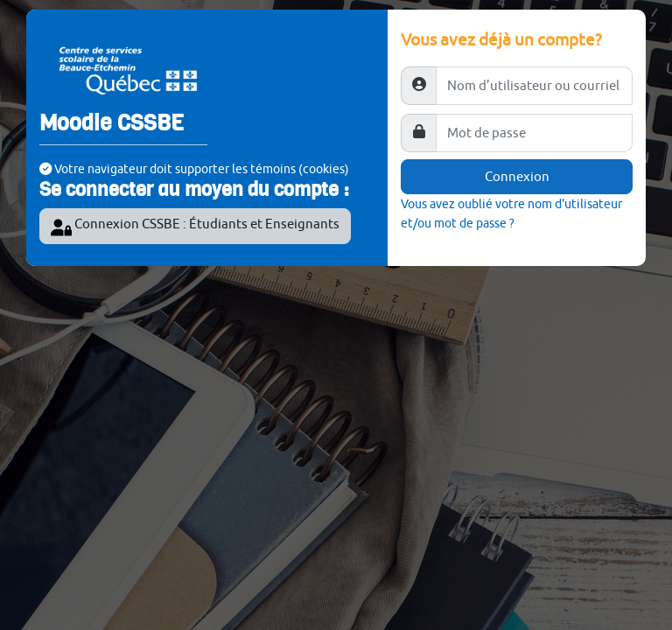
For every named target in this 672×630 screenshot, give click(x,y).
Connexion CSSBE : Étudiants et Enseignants (195, 227)
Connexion (517, 176)
